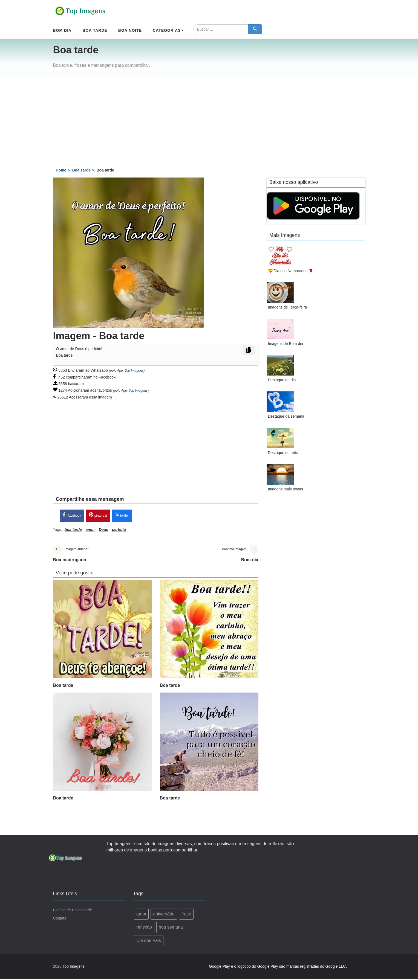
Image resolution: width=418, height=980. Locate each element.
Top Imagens (134, 371)
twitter (122, 516)
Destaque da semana (286, 416)
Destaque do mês (283, 453)
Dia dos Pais (149, 942)
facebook (72, 516)
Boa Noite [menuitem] (130, 30)
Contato (60, 920)
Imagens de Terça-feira (288, 307)
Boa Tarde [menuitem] (95, 30)
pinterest (98, 516)
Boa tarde (63, 687)
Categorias (168, 30)
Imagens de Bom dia (286, 344)
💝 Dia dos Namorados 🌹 (291, 271)
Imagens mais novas (286, 489)
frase (186, 915)
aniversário (164, 915)
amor (141, 915)
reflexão (144, 928)
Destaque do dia (282, 380)
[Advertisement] (209, 119)
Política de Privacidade (73, 911)
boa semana (171, 928)
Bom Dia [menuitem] (62, 30)
